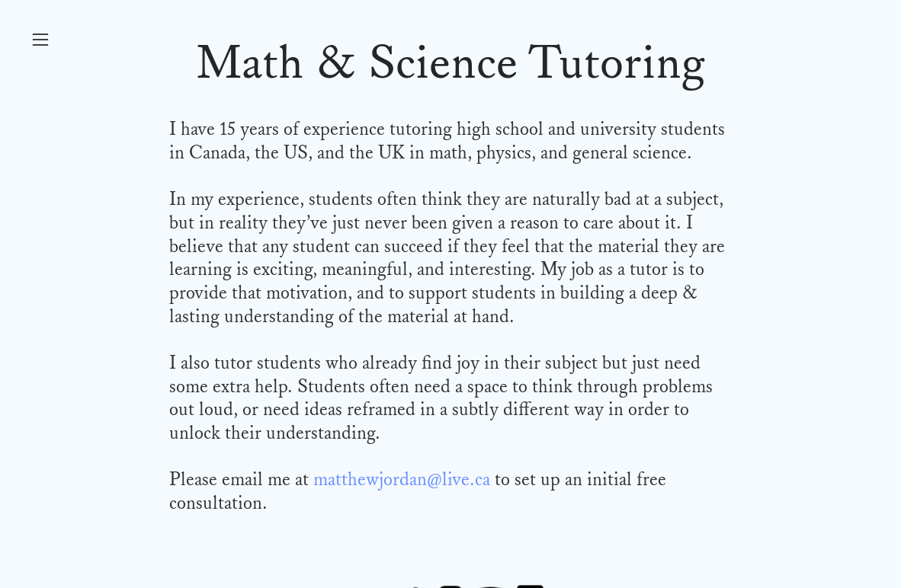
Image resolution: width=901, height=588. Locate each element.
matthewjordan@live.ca (402, 480)
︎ (40, 40)
